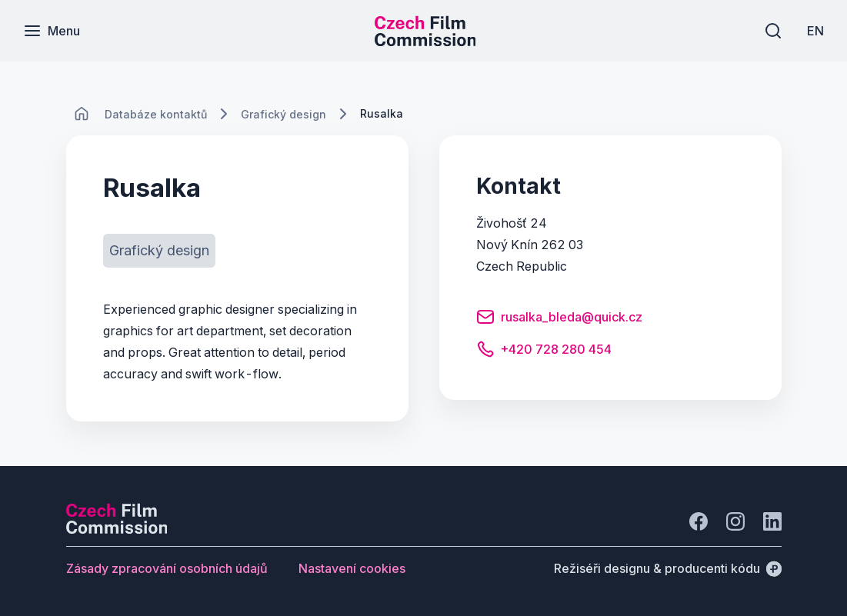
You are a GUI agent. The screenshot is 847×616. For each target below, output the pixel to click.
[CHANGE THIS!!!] (82, 114)
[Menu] (52, 31)
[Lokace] (156, 114)
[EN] (815, 31)
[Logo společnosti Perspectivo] (117, 529)
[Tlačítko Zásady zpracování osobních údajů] (167, 568)
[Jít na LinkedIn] (772, 521)
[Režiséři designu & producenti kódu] (668, 568)
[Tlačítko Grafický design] (159, 251)
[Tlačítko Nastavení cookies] (352, 568)
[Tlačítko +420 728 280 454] (544, 351)
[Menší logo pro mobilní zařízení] (425, 42)
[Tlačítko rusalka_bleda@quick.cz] (559, 319)
